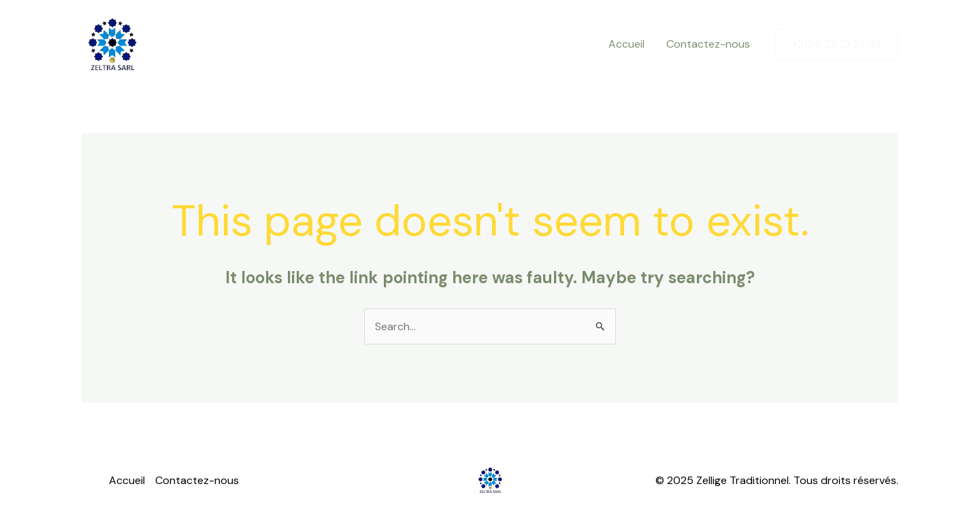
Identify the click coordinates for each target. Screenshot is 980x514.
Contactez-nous (708, 44)
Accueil (626, 44)
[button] (836, 45)
